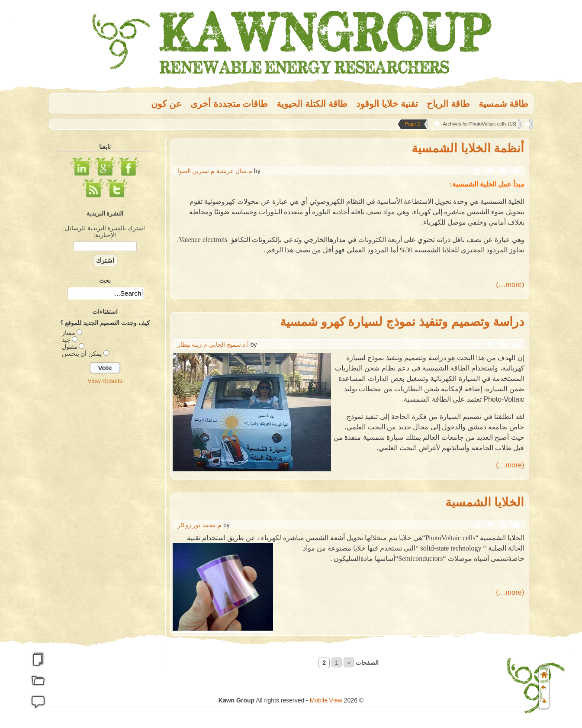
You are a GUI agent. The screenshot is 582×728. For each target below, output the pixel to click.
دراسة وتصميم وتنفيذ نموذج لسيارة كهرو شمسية (402, 322)
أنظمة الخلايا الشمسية (468, 148)
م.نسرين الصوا (196, 171)
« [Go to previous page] (349, 663)
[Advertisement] (105, 525)
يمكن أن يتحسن (82, 354)
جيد (66, 340)
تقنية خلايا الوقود (387, 104)
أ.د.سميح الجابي (229, 345)
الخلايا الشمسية (485, 502)
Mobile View (326, 700)
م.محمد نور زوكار (200, 525)
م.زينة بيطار (193, 345)
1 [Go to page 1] (337, 663)
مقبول (70, 347)
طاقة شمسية (504, 104)
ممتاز (69, 333)
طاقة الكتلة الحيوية (312, 104)
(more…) (510, 285)
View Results (105, 381)
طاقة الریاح (448, 104)
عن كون (166, 104)
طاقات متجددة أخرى (229, 104)
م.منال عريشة (234, 171)
